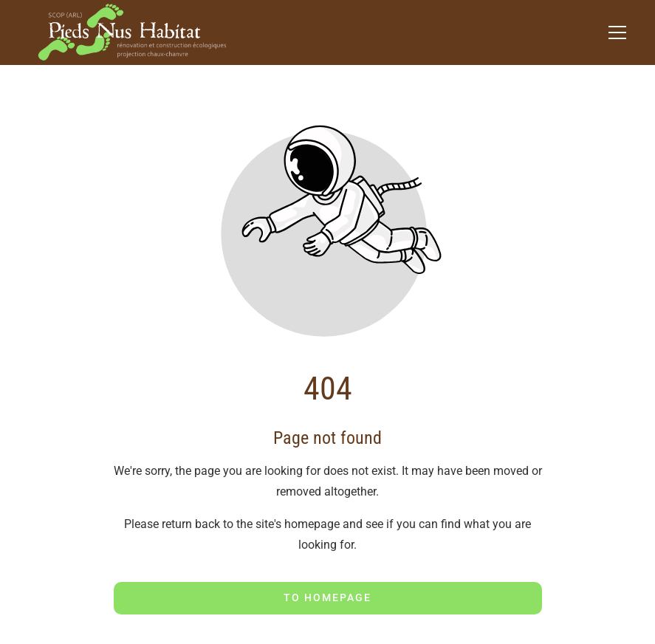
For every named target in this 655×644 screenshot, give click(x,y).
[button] (617, 32)
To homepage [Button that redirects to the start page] (327, 597)
